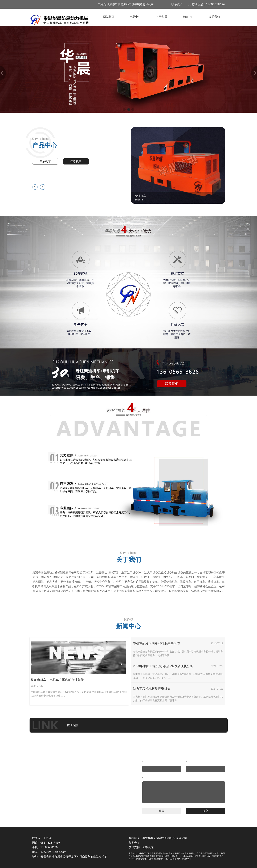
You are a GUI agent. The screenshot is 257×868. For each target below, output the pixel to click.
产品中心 (135, 17)
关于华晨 (162, 17)
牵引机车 (76, 161)
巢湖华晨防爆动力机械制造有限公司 (165, 838)
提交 (205, 811)
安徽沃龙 (148, 847)
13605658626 (215, 4)
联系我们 (177, 4)
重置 (162, 811)
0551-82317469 (50, 843)
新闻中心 (188, 17)
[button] (124, 110)
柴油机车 (45, 161)
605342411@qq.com (53, 852)
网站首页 (109, 17)
